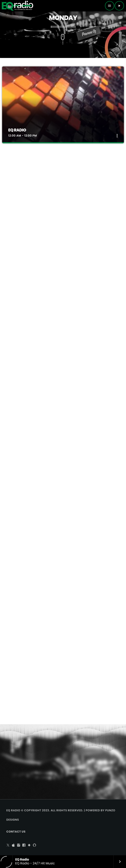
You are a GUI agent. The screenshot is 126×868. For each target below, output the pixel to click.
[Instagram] (19, 845)
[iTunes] (13, 845)
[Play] (119, 6)
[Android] (29, 845)
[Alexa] (35, 845)
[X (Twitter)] (8, 845)
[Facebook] (24, 845)
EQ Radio (17, 130)
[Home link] (17, 6)
